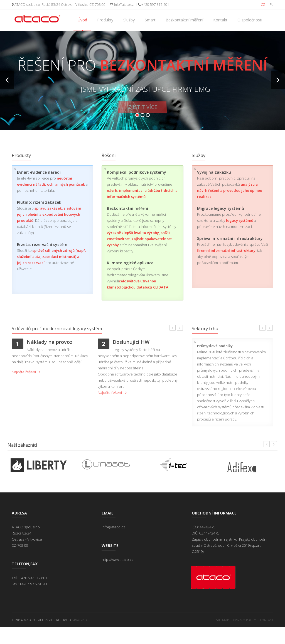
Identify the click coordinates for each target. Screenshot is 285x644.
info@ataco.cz (122, 5)
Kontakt (220, 20)
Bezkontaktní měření (184, 20)
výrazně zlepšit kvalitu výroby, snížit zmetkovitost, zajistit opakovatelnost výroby (139, 239)
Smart (150, 20)
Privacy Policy (245, 620)
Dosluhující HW (131, 342)
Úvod (82, 20)
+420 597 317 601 (154, 5)
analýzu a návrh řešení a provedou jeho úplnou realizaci (230, 190)
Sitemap (223, 620)
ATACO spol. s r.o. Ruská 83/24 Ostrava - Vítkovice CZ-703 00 (59, 5)
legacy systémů (240, 220)
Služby (129, 20)
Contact (267, 620)
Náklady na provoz (50, 342)
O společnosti (250, 20)
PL (272, 5)
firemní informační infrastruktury (226, 250)
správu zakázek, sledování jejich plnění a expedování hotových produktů (49, 214)
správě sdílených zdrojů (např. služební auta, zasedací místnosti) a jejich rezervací (51, 257)
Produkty (105, 20)
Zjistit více (142, 110)
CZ (263, 5)
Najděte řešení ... (26, 372)
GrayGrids (80, 620)
